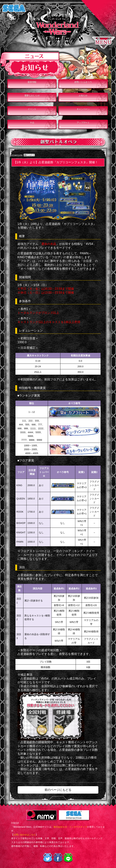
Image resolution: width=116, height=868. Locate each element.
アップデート (83, 123)
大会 (32, 123)
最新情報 (32, 82)
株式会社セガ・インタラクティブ (70, 827)
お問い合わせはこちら (25, 835)
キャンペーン (83, 109)
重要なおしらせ (32, 96)
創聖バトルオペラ (83, 82)
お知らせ (83, 96)
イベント (32, 109)
